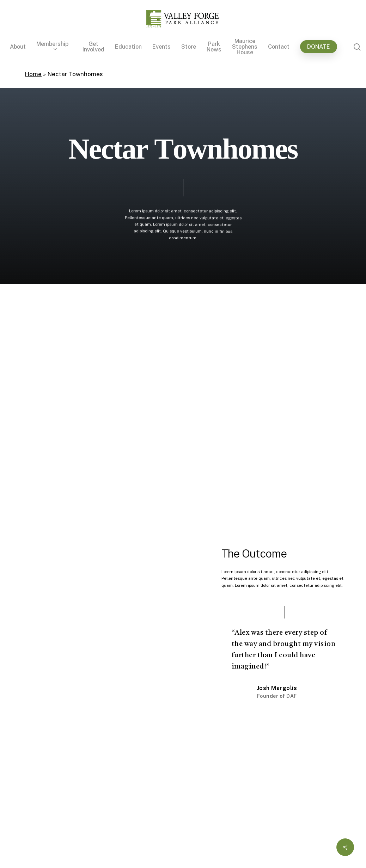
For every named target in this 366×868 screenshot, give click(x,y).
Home (33, 74)
